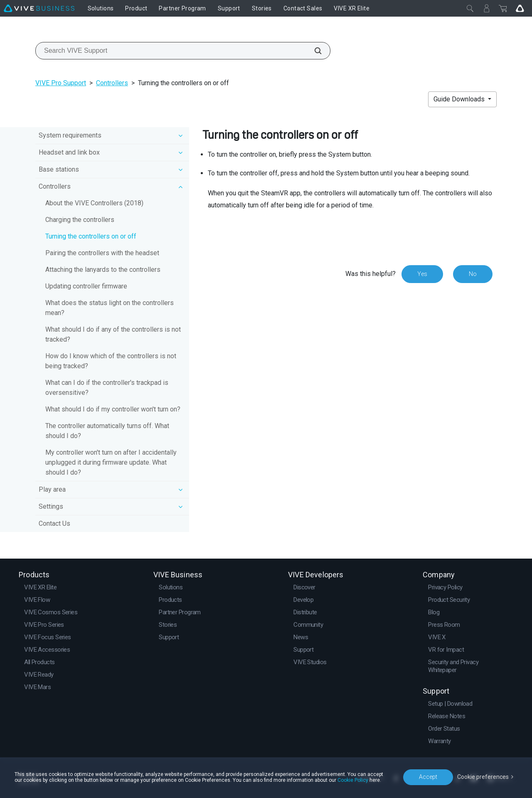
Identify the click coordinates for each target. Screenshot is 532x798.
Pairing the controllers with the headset (102, 253)
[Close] (470, 8)
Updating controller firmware (86, 286)
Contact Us (54, 523)
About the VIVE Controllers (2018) (94, 203)
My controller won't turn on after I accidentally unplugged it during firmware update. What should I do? (111, 462)
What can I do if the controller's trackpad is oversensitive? (107, 388)
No (473, 274)
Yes (422, 274)
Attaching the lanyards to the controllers (103, 270)
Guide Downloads (460, 99)
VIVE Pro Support (61, 83)
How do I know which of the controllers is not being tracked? (111, 361)
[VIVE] (39, 8)
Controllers (112, 83)
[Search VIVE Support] (313, 51)
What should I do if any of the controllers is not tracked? (113, 334)
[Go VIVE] (520, 8)
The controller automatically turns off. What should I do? (107, 431)
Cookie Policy (353, 780)
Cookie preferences (483, 777)
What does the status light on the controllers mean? (110, 308)
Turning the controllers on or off (91, 236)
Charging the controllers (80, 220)
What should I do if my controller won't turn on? (113, 409)
